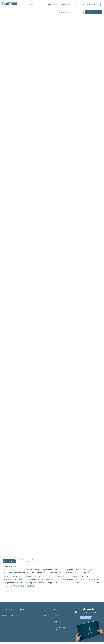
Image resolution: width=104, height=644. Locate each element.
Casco (43, 563)
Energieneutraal (11, 563)
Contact (91, 5)
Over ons (79, 5)
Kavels (32, 5)
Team (56, 611)
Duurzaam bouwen (8, 611)
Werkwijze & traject (8, 617)
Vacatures (57, 623)
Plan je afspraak (42, 617)
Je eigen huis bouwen (48, 5)
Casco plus (33, 563)
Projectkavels (23, 611)
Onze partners (58, 617)
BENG (23, 563)
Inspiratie (66, 5)
